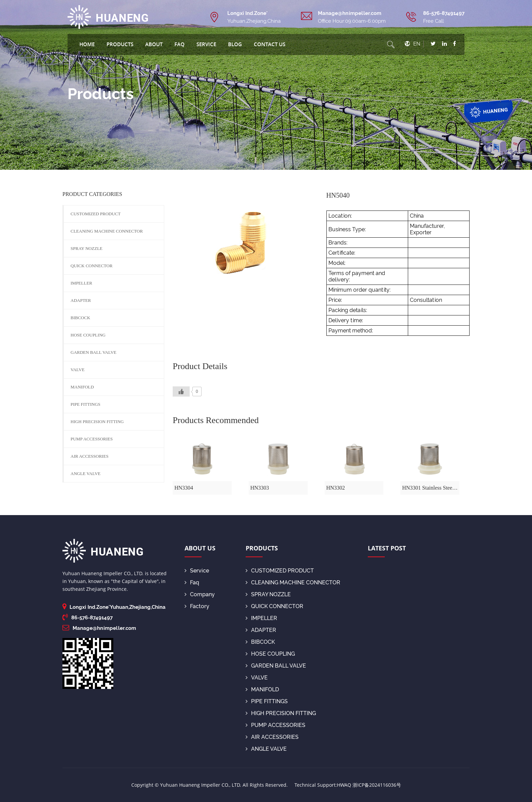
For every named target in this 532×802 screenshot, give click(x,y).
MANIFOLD (82, 387)
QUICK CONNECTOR (92, 266)
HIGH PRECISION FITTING (97, 422)
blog (235, 44)
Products (120, 44)
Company (200, 594)
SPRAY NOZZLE (87, 248)
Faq (179, 44)
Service (206, 44)
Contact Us (270, 44)
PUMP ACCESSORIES (92, 439)
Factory (197, 606)
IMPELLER (81, 283)
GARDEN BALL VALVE (93, 352)
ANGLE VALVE (85, 473)
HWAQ (344, 785)
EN (417, 44)
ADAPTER (81, 300)
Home (87, 44)
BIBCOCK (80, 318)
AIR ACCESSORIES (90, 456)
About (154, 44)
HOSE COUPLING (88, 335)
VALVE (78, 370)
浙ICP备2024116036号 (377, 785)
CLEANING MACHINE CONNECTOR (107, 231)
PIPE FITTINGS (85, 404)
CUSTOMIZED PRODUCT (96, 214)
